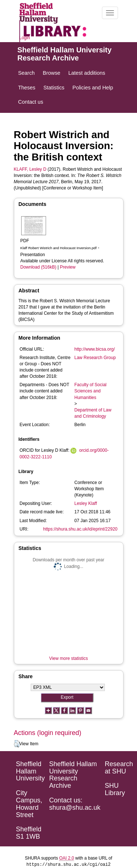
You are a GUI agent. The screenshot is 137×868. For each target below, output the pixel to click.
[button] (17, 744)
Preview (68, 267)
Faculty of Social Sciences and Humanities (91, 391)
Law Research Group (95, 358)
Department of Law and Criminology (93, 413)
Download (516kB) (39, 267)
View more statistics (69, 658)
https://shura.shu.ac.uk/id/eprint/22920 (80, 529)
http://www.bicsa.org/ (95, 349)
